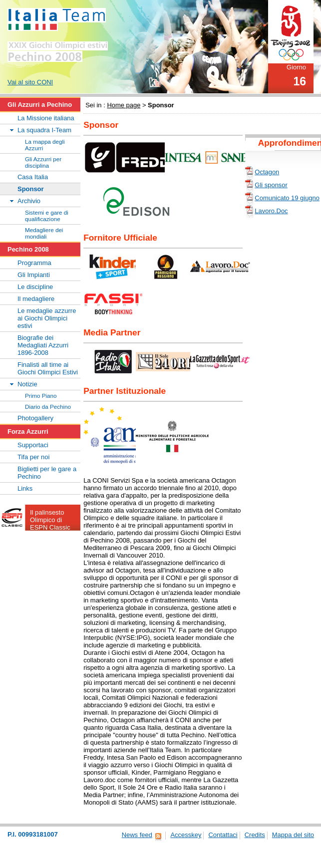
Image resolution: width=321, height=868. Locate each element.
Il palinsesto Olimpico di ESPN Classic (50, 520)
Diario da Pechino (48, 407)
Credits (255, 835)
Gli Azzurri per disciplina (43, 162)
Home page (124, 105)
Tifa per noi (33, 457)
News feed (137, 835)
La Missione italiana (46, 118)
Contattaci (223, 835)
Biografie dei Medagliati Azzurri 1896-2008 (43, 345)
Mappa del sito (293, 835)
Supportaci (33, 445)
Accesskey (186, 835)
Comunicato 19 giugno (287, 198)
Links (25, 488)
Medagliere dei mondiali (44, 233)
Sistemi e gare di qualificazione (47, 216)
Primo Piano (41, 396)
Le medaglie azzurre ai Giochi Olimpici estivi (47, 318)
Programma (34, 263)
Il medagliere (36, 299)
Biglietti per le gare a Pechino (47, 473)
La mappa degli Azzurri (45, 145)
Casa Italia (33, 177)
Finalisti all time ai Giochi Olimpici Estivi (48, 368)
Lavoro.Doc (271, 211)
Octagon (267, 172)
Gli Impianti (34, 275)
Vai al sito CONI (30, 82)
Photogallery (35, 418)
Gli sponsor (271, 185)
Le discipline (35, 287)
